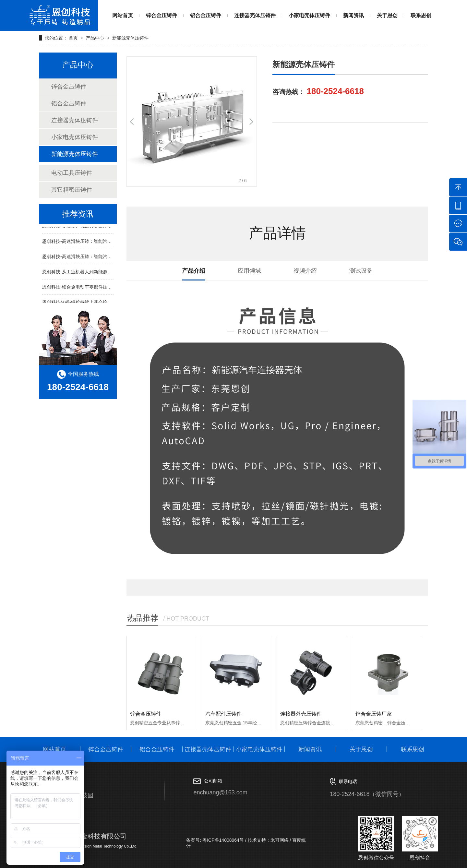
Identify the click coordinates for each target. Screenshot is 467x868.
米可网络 (280, 840)
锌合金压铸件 (162, 15)
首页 (74, 38)
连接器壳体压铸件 (255, 15)
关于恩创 (387, 15)
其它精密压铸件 (72, 190)
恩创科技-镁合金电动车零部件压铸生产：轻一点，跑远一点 (102, 289)
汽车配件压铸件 (223, 714)
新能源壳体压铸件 (130, 38)
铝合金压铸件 (206, 15)
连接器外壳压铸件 (301, 714)
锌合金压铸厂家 (374, 714)
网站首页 (123, 15)
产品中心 (95, 38)
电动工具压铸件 (72, 173)
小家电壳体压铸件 (309, 15)
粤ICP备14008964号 (222, 840)
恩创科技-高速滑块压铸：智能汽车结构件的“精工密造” (97, 243)
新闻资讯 (353, 15)
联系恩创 (421, 15)
